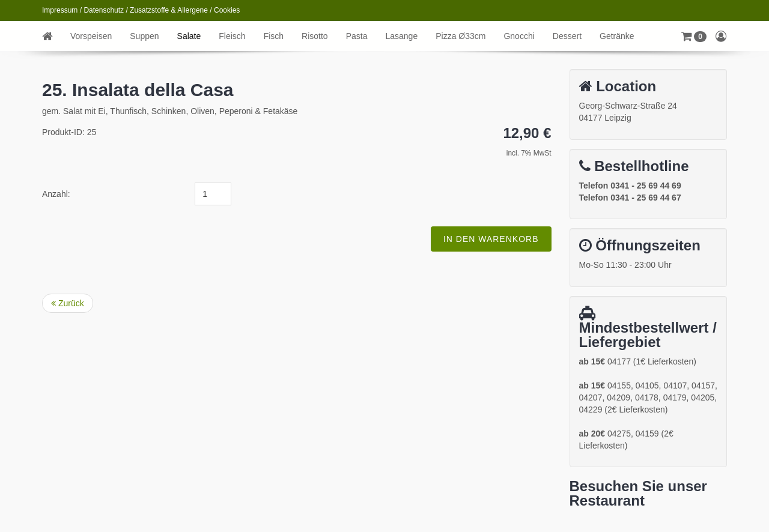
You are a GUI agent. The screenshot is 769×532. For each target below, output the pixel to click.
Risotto (315, 36)
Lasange (401, 36)
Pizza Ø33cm (460, 36)
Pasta (357, 36)
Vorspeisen (91, 36)
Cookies (227, 10)
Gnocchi (519, 36)
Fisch (274, 36)
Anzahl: (56, 194)
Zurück (68, 303)
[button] (694, 36)
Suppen (144, 36)
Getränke (617, 36)
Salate (189, 36)
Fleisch (232, 36)
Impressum (60, 10)
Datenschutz (104, 10)
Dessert (567, 36)
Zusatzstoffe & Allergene (169, 10)
